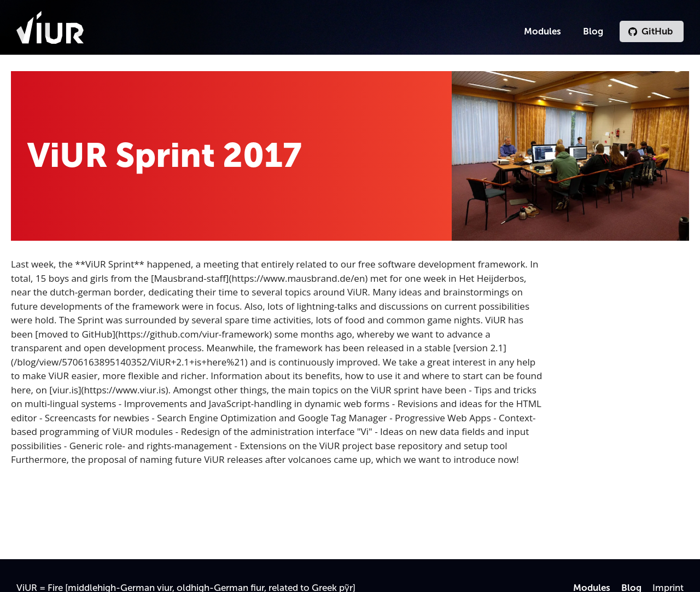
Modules (542, 31)
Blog (593, 31)
